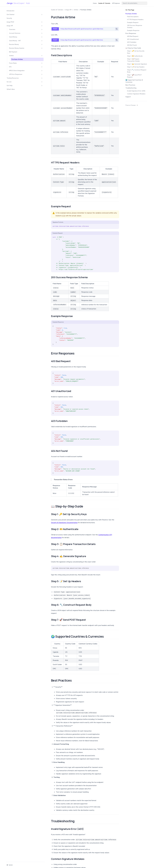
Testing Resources (17, 81)
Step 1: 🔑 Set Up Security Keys (136, 52)
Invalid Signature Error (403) (136, 91)
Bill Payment (13, 53)
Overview (18, 28)
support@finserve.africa (50, 832)
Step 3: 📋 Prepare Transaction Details (133, 60)
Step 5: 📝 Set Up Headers (136, 67)
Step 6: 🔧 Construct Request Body (137, 71)
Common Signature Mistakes (136, 94)
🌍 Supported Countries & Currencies (134, 81)
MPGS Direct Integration (18, 73)
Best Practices (130, 85)
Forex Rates (18, 64)
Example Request (133, 22)
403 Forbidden (132, 42)
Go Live (17, 85)
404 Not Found (132, 45)
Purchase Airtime (17, 60)
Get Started (17, 13)
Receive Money (18, 43)
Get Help (17, 89)
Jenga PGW (17, 21)
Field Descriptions (133, 17)
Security (9, 17)
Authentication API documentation (95, 479)
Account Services (18, 32)
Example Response (133, 30)
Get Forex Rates (111, 846)
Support (128, 97)
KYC (18, 68)
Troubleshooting (131, 88)
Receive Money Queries (18, 48)
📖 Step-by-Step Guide (133, 48)
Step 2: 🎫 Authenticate (135, 56)
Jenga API (17, 25)
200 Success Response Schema (135, 26)
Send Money (18, 36)
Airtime (18, 57)
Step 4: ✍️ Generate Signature (137, 64)
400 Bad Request (133, 36)
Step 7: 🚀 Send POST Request (134, 76)
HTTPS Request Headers (135, 20)
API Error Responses (18, 78)
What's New (11, 93)
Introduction (11, 10)
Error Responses (131, 33)
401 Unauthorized (133, 39)
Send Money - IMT (18, 40)
